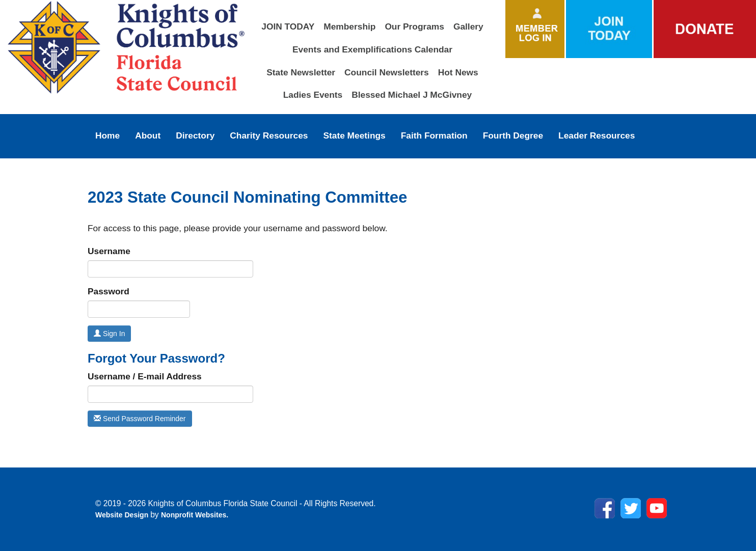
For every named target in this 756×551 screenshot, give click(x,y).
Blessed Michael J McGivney (412, 95)
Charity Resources (269, 135)
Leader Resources (597, 135)
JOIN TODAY (288, 26)
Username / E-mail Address (145, 376)
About (148, 135)
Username (109, 251)
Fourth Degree (513, 135)
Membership (349, 26)
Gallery (468, 26)
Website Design (123, 515)
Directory (195, 135)
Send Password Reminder (140, 419)
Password (109, 291)
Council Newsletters (387, 72)
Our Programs (414, 26)
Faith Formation (434, 135)
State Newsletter (301, 72)
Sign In (109, 334)
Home (107, 135)
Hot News (458, 72)
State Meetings (354, 135)
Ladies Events (313, 95)
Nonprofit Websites (194, 515)
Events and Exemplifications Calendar (372, 49)
